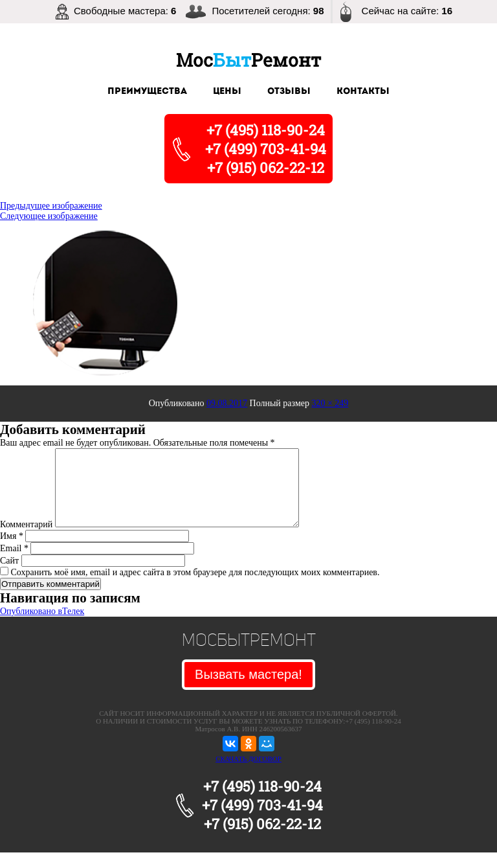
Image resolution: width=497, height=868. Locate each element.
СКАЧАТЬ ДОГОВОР (248, 774)
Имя (12, 552)
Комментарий (26, 540)
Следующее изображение (49, 216)
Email (14, 564)
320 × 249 (330, 403)
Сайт (9, 576)
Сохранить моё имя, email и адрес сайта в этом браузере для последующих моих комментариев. (195, 588)
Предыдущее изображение (51, 206)
